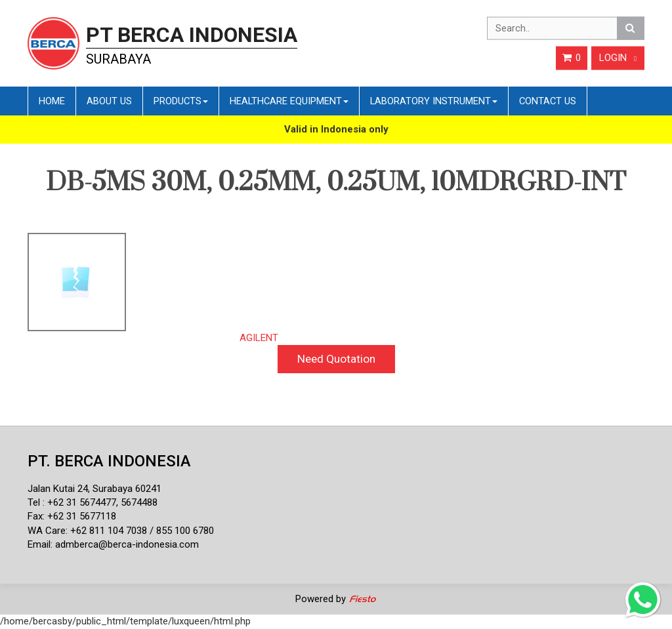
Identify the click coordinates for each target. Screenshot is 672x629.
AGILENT (259, 338)
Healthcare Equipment (289, 101)
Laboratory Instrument (434, 101)
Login (618, 58)
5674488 (139, 502)
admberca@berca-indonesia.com (127, 544)
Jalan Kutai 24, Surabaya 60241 (94, 489)
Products (181, 101)
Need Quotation (336, 359)
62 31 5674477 (85, 502)
